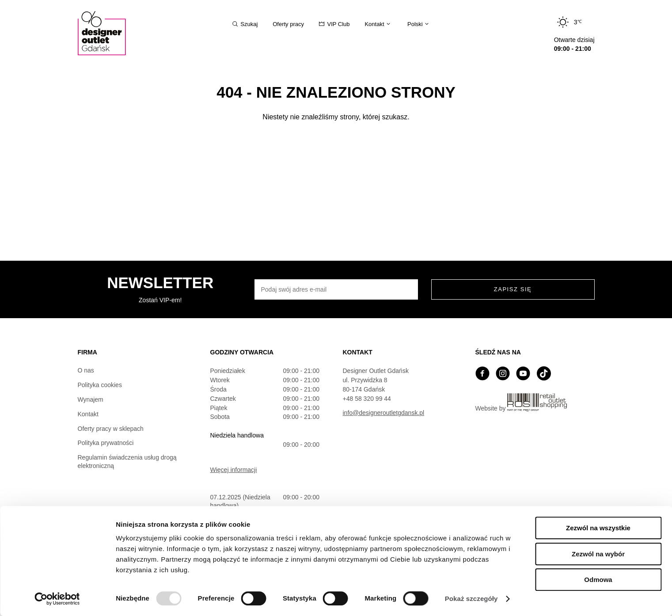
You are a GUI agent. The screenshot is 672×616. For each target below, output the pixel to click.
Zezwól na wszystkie (598, 528)
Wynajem (91, 399)
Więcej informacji (234, 470)
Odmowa (598, 580)
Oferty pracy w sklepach (111, 429)
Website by (521, 403)
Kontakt (88, 414)
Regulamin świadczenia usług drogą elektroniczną (127, 462)
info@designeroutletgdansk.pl (384, 413)
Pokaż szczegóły (471, 599)
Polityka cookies (100, 385)
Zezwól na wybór (598, 554)
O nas (86, 370)
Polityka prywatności (106, 443)
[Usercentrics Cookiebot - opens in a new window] (57, 599)
